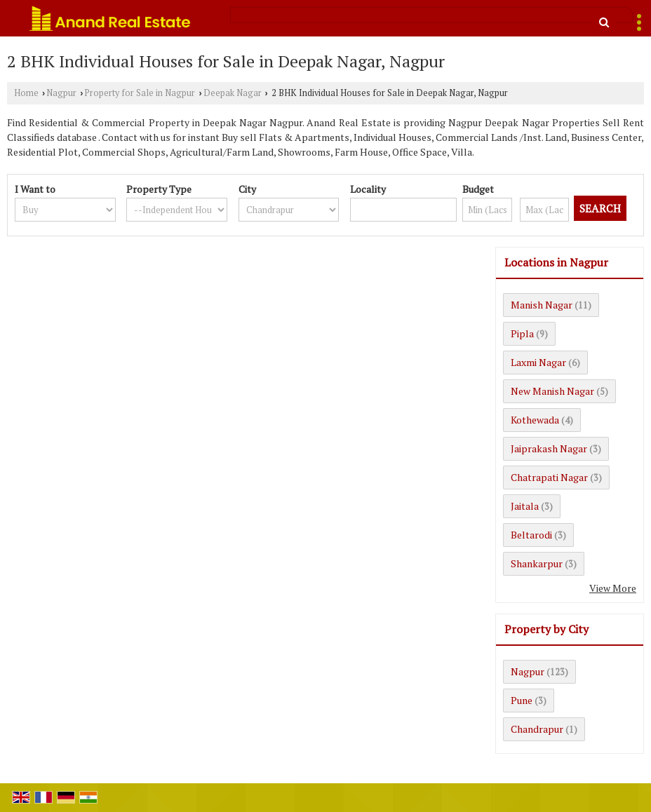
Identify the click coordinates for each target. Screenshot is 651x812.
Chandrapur (537, 729)
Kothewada (535, 420)
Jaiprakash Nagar (549, 448)
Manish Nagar (542, 305)
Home (26, 93)
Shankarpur (537, 563)
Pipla (522, 333)
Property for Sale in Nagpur (140, 93)
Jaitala (525, 506)
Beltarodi (531, 535)
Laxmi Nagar (538, 362)
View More (613, 588)
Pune (522, 700)
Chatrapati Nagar (549, 477)
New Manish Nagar (552, 391)
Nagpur (61, 93)
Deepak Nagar (233, 93)
